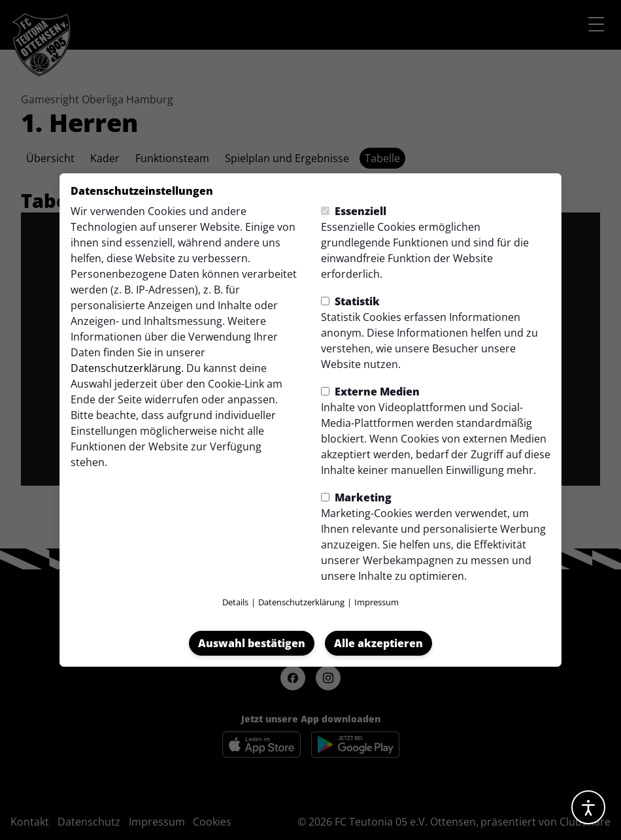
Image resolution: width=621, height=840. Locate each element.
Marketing (356, 497)
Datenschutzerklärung (126, 368)
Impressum (377, 602)
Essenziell (354, 211)
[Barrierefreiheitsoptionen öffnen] (588, 807)
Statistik (350, 301)
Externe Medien (370, 392)
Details (235, 602)
